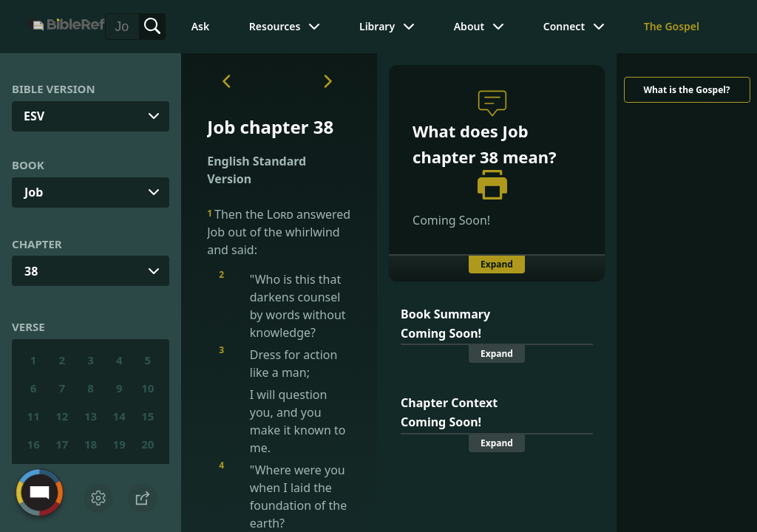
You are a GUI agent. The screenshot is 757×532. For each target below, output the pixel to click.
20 (147, 444)
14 (119, 416)
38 (31, 271)
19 (119, 444)
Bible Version (54, 89)
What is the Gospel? (686, 90)
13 (91, 416)
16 (34, 444)
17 (62, 444)
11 (34, 416)
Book (28, 165)
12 (62, 416)
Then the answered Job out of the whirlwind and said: (279, 232)
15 (147, 416)
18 (91, 444)
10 (147, 388)
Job (34, 192)
